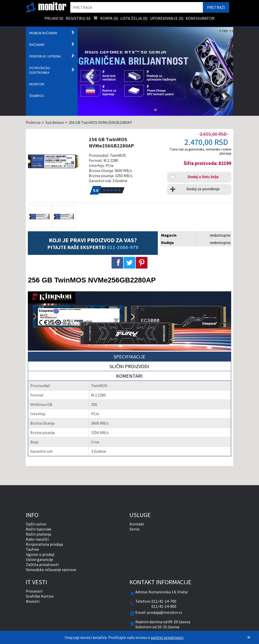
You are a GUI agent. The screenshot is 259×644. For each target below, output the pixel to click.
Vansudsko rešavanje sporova (51, 570)
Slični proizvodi (129, 366)
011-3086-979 (123, 247)
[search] (136, 7)
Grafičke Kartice (40, 596)
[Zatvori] (249, 637)
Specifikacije (129, 357)
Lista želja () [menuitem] (134, 18)
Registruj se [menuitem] (78, 18)
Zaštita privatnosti (42, 564)
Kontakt (137, 524)
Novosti (33, 601)
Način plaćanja (38, 534)
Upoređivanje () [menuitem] (167, 18)
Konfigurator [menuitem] (200, 18)
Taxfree (32, 549)
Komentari (129, 376)
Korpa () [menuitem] (106, 19)
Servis (135, 529)
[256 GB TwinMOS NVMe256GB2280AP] (56, 161)
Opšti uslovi (36, 524)
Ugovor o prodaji (40, 554)
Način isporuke (39, 529)
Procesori (34, 591)
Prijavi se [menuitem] (54, 18)
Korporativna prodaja (44, 544)
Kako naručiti (37, 539)
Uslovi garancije (39, 559)
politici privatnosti (167, 637)
